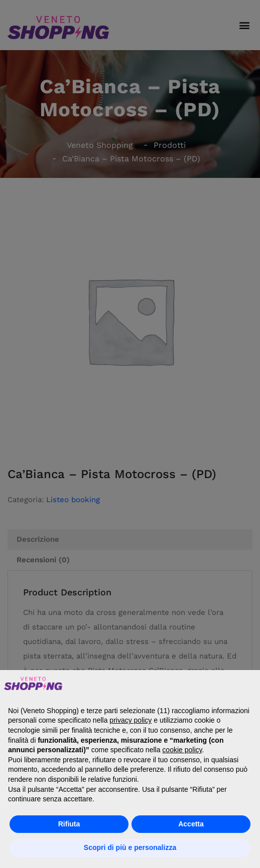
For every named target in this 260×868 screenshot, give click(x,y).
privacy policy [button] (131, 720)
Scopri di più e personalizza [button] (130, 847)
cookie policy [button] (182, 750)
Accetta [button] (191, 824)
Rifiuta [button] (69, 824)
